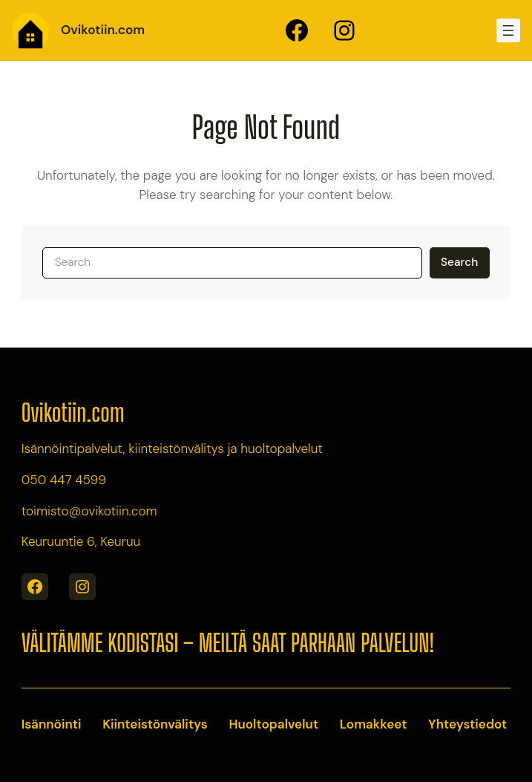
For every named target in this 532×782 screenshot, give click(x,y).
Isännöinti (52, 724)
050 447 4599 (64, 480)
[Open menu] (508, 30)
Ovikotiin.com (103, 30)
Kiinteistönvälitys (155, 724)
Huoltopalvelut (273, 724)
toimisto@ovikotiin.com (89, 511)
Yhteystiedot (467, 724)
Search (459, 262)
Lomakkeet (374, 724)
